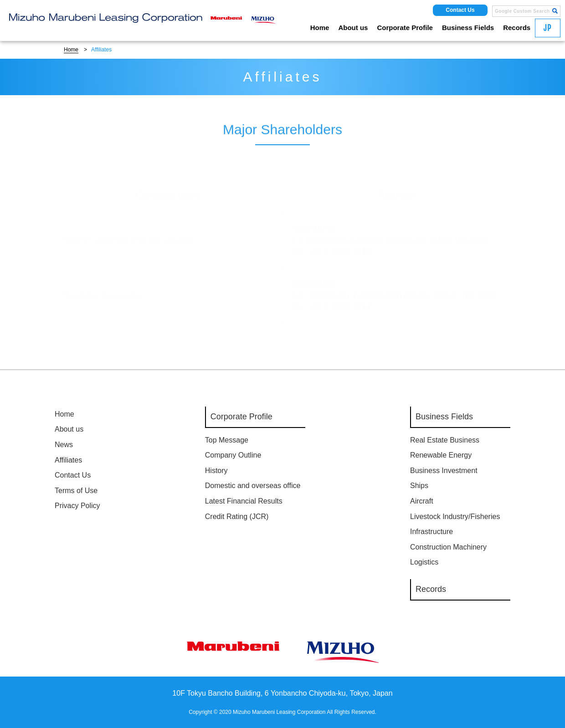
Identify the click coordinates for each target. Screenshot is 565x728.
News (64, 445)
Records (517, 28)
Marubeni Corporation (105, 288)
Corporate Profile (405, 28)
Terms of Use (76, 491)
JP (548, 28)
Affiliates (68, 460)
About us (353, 28)
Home (320, 28)
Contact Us (460, 10)
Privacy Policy (77, 506)
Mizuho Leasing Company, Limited (128, 232)
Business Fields (468, 28)
